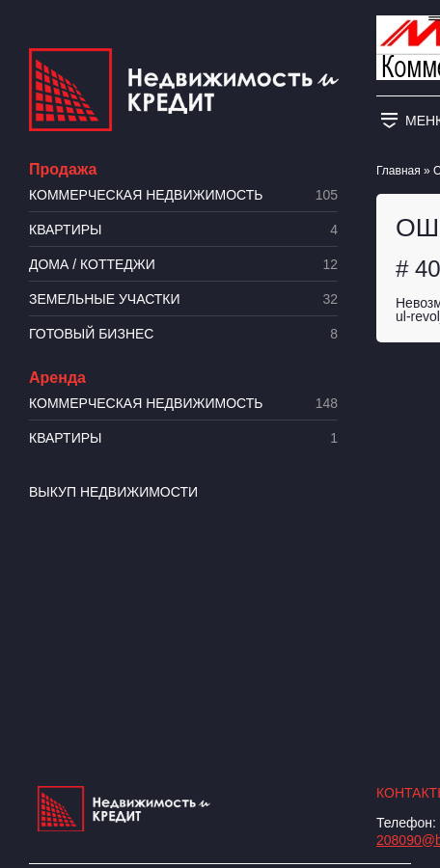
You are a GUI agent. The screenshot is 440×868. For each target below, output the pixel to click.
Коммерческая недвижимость (183, 195)
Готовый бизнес (183, 334)
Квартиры (183, 230)
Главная (399, 171)
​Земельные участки (183, 299)
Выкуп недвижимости (113, 492)
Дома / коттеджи (183, 265)
